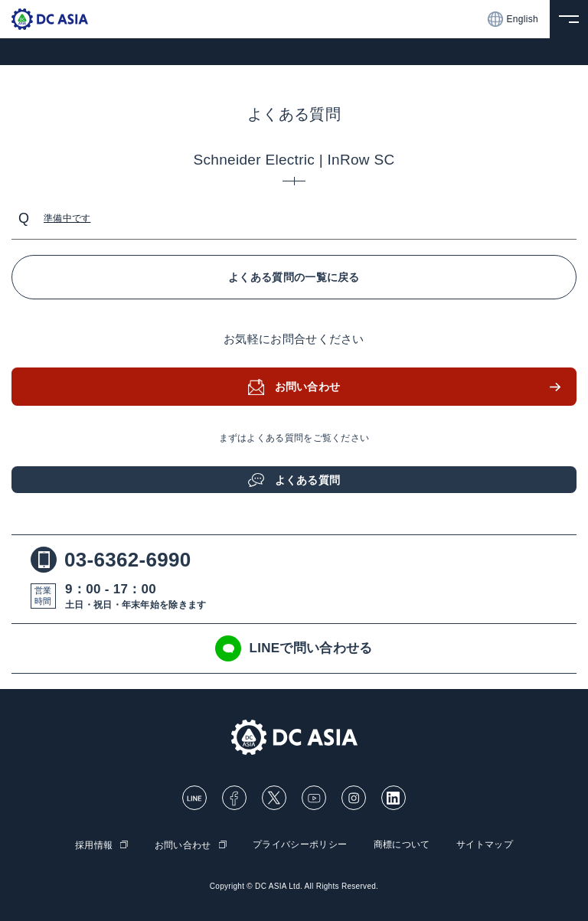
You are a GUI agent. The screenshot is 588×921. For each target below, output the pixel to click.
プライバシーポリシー (300, 844)
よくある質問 (308, 480)
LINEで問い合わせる (294, 648)
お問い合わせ (308, 387)
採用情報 (94, 845)
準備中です (67, 218)
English (513, 19)
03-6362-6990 (111, 560)
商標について (402, 844)
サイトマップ (485, 844)
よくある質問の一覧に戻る (294, 277)
